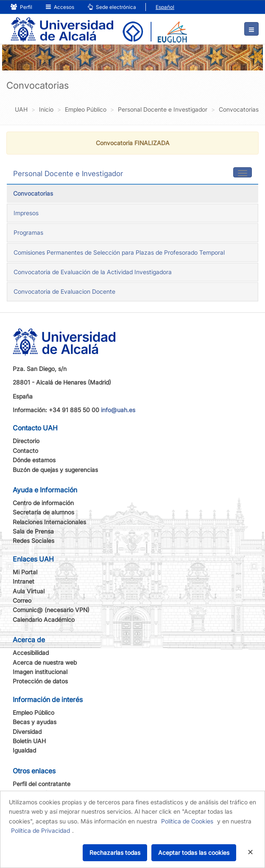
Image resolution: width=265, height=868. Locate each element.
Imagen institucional (40, 672)
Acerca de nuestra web (45, 662)
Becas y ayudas (35, 722)
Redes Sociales (33, 541)
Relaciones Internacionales (49, 522)
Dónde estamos (34, 460)
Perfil (21, 7)
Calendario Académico (44, 619)
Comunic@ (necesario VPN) (51, 610)
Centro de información (43, 503)
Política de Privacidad (40, 830)
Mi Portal (25, 572)
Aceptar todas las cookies (194, 853)
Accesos (60, 7)
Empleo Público (33, 712)
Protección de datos (40, 681)
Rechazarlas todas (115, 853)
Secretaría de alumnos (43, 512)
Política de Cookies (187, 821)
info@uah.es (118, 410)
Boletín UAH (29, 741)
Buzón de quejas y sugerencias (55, 470)
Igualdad (24, 750)
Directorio (26, 441)
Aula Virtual (29, 591)
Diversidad (27, 732)
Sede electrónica (112, 7)
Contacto (25, 451)
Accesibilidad (31, 653)
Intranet (24, 581)
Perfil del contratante (42, 784)
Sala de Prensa (33, 531)
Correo (22, 600)
